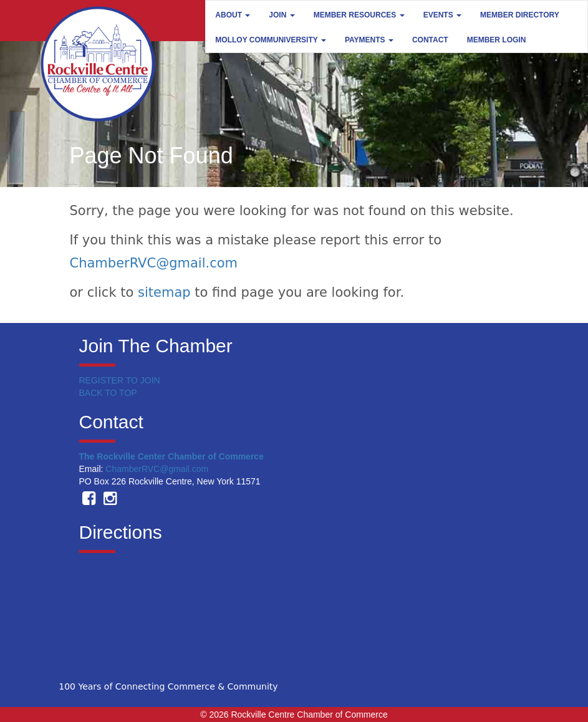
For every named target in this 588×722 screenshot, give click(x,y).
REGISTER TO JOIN (120, 380)
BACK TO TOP (108, 393)
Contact (430, 40)
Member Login (497, 40)
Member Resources (359, 15)
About (233, 15)
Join (282, 15)
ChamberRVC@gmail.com (154, 263)
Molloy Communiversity (271, 40)
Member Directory (520, 15)
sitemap (164, 292)
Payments (369, 40)
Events (442, 15)
